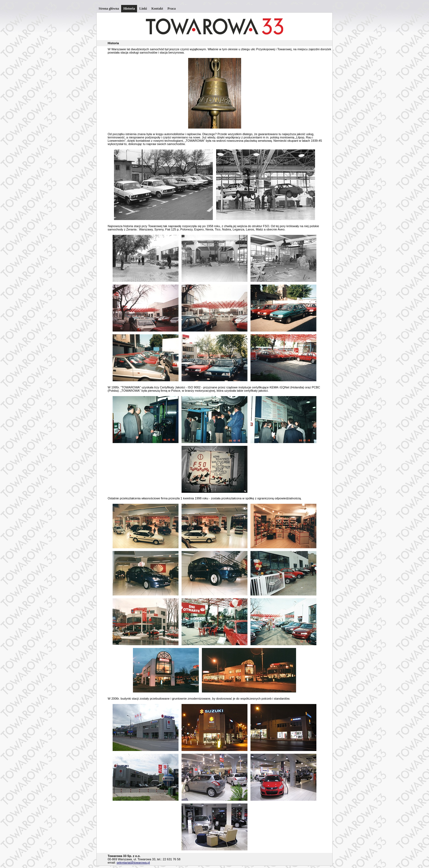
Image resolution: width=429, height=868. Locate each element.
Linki (143, 9)
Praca (172, 9)
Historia (129, 9)
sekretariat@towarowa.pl (133, 863)
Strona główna (109, 9)
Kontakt (157, 9)
